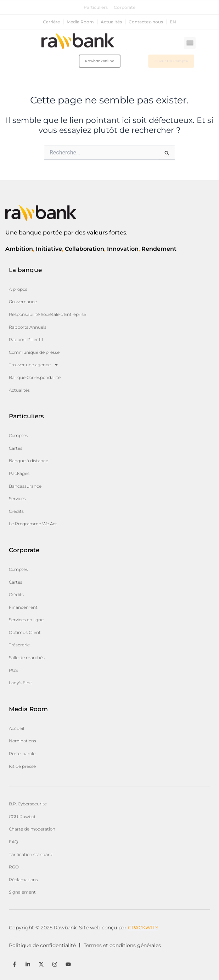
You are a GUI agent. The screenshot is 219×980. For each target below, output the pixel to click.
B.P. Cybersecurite (28, 804)
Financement (23, 607)
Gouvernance (23, 302)
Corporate (125, 7)
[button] (190, 43)
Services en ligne (26, 620)
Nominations (23, 741)
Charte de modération (32, 829)
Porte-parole (22, 754)
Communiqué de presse (34, 352)
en (173, 22)
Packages (19, 473)
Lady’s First (21, 683)
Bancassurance (25, 486)
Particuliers (96, 7)
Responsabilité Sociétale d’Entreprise (47, 314)
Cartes (16, 448)
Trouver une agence (34, 365)
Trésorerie (19, 645)
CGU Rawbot (22, 817)
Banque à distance (29, 461)
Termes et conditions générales (122, 945)
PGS (13, 670)
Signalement (22, 892)
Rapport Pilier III (26, 339)
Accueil (16, 728)
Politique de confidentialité (42, 945)
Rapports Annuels (28, 327)
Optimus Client (25, 632)
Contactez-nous (146, 22)
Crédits (16, 511)
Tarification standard (31, 854)
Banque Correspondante (35, 377)
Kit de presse (22, 766)
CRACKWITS (143, 928)
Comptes (18, 435)
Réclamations (23, 880)
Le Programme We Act (33, 524)
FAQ (13, 842)
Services (17, 499)
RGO (14, 867)
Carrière (51, 22)
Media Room (80, 22)
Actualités (111, 22)
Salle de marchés (27, 658)
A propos (18, 289)
